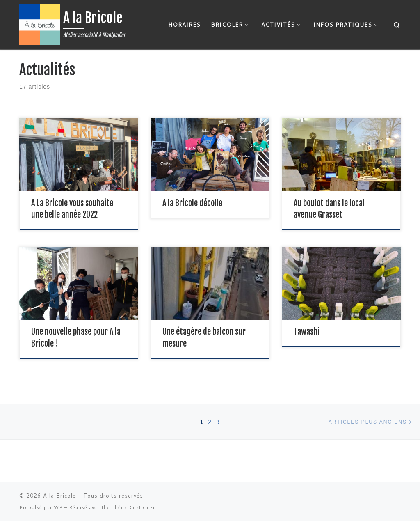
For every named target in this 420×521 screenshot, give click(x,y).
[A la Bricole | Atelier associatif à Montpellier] (40, 24)
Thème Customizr (133, 507)
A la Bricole (59, 496)
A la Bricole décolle (192, 203)
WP (58, 507)
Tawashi (307, 332)
